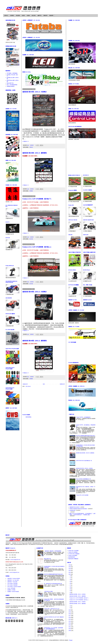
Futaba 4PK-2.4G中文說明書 (82, 495)
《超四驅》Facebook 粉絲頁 (13, 592)
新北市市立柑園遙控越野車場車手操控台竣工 (86, 436)
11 (70, 578)
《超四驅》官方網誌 (11, 590)
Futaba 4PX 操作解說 (73, 552)
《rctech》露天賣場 (11, 588)
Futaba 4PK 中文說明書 (73, 551)
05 (70, 589)
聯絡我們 (45, 15)
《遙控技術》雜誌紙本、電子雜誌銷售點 (53, 551)
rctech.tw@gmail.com (15, 560)
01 (70, 608)
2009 (70, 631)
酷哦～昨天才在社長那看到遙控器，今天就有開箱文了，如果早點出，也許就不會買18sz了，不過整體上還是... (82, 514)
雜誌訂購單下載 (10, 83)
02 (70, 606)
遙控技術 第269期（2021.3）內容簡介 (35, 92)
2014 (70, 621)
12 (70, 576)
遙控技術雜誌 (28, 417)
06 (70, 587)
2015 (70, 619)
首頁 (44, 384)
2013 (70, 623)
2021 (70, 574)
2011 (70, 627)
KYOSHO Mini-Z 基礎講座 (74, 554)
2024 (70, 569)
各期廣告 (12, 15)
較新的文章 (25, 384)
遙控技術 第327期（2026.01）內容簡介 (84, 468)
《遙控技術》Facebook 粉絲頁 (13, 579)
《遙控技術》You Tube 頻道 (13, 580)
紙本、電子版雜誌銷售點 (12, 85)
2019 (70, 612)
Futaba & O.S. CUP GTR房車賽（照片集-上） (37, 247)
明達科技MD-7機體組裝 (73, 559)
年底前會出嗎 (72, 510)
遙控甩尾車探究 (72, 557)
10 (70, 580)
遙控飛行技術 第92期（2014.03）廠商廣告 (85, 453)
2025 (70, 567)
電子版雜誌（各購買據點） (12, 73)
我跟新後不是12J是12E (75, 507)
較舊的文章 (62, 384)
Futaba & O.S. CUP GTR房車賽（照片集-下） (37, 199)
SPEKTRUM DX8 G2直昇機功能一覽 (84, 461)
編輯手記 (40, 15)
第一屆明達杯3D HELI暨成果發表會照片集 (53, 584)
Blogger (71, 640)
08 (70, 583)
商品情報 (18, 15)
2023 (70, 571)
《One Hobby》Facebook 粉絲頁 (14, 587)
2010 (70, 629)
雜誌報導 (51, 15)
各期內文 (6, 15)
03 (70, 593)
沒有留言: (32, 145)
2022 (70, 572)
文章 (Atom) (28, 386)
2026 (70, 565)
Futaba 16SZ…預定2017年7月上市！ (52, 609)
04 (70, 591)
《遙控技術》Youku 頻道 (12, 582)
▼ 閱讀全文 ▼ (26, 141)
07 (70, 585)
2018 (70, 614)
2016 (70, 618)
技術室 (23, 15)
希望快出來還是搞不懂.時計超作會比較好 (78, 509)
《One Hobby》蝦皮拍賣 (12, 585)
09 (70, 582)
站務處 (28, 15)
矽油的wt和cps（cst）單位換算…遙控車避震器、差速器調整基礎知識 (54, 628)
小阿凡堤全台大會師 (48, 591)
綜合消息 (34, 15)
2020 (70, 610)
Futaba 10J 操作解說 (73, 555)
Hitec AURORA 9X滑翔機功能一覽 (83, 479)
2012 (70, 625)
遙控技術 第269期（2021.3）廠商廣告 (35, 153)
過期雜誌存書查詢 (11, 86)
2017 (70, 616)
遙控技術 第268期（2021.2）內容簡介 (35, 292)
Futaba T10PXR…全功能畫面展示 (83, 417)
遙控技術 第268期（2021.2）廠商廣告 (35, 341)
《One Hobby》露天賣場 (12, 583)
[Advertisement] (44, 401)
